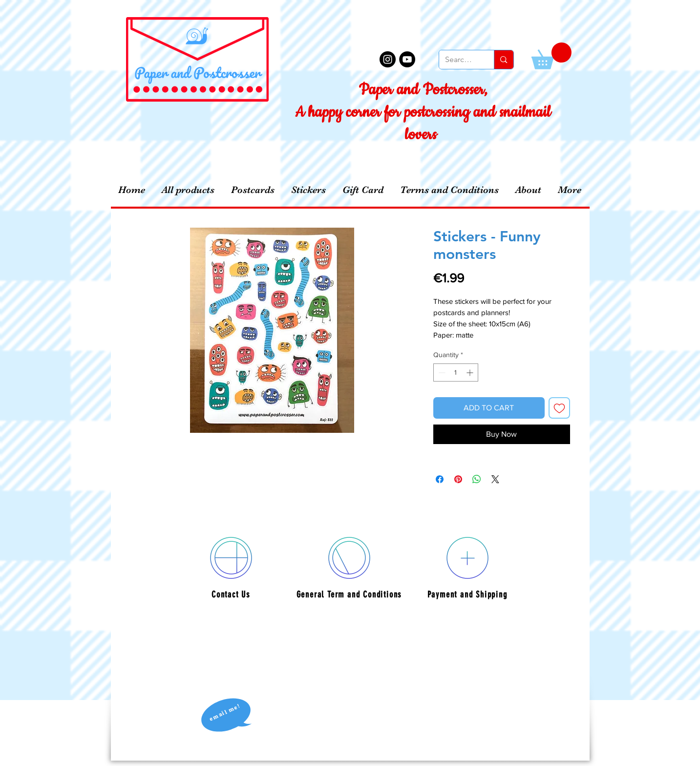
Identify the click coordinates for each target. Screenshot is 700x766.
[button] (552, 56)
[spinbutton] (456, 372)
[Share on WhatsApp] (477, 479)
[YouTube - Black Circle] (407, 59)
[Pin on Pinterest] (458, 479)
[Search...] (459, 60)
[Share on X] (495, 479)
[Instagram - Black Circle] (388, 59)
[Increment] (471, 372)
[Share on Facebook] (440, 479)
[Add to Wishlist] (559, 408)
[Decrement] (441, 372)
